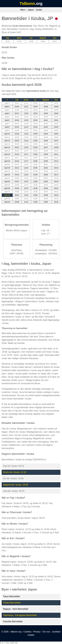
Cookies (27, 632)
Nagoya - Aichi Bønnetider (16, 609)
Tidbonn (27, 4)
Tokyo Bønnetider (12, 596)
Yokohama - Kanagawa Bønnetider (20, 615)
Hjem (23, 10)
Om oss (46, 632)
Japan (31, 10)
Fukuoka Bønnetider (13, 621)
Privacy (37, 632)
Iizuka (39, 10)
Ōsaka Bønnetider (12, 603)
